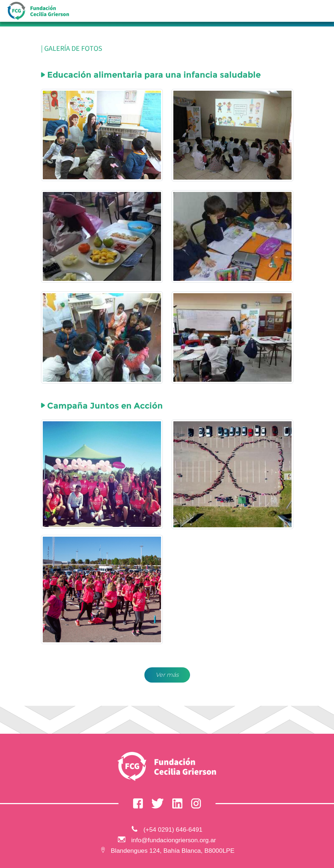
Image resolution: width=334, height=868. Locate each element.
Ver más (167, 675)
